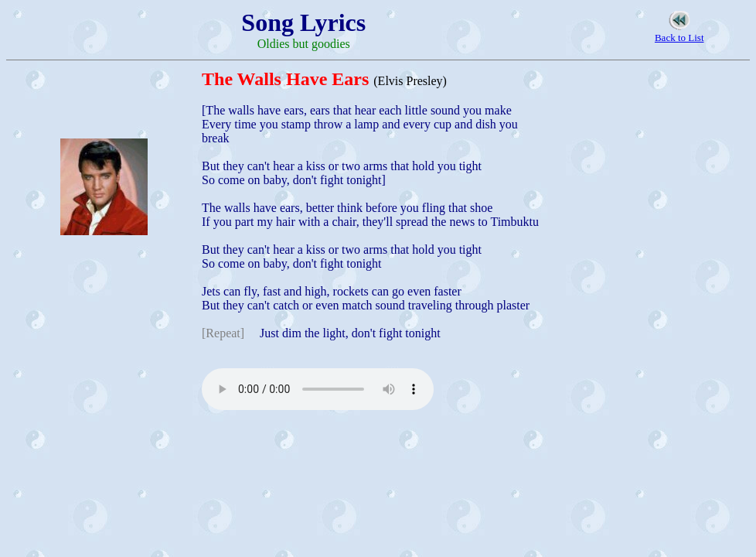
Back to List (679, 38)
